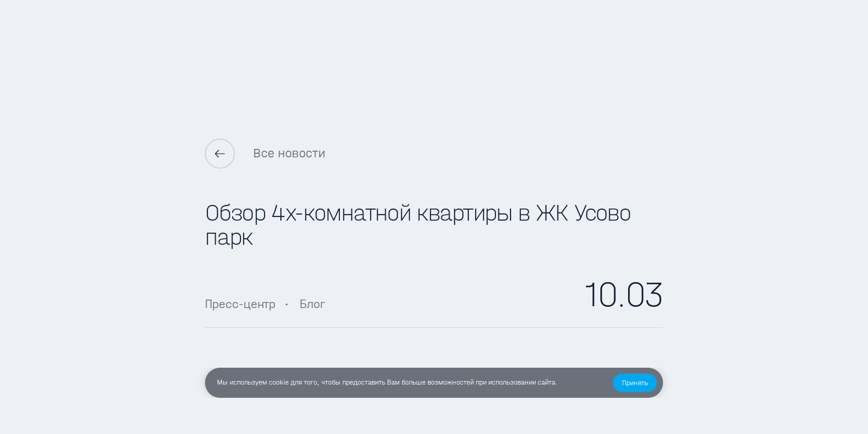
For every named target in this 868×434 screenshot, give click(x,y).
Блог (312, 304)
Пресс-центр (240, 304)
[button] (635, 383)
